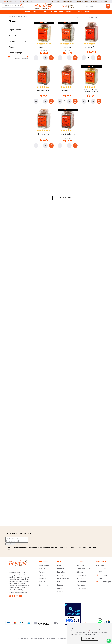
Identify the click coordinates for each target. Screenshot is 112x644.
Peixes (25, 3)
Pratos (18, 3)
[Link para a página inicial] (11, 3)
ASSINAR (10, 544)
